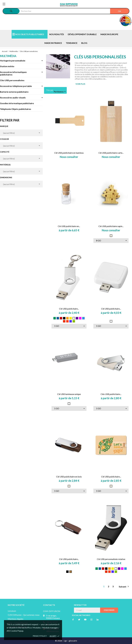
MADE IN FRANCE (53, 43)
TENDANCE (72, 43)
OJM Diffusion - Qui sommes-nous (24, 615)
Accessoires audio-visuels (13, 98)
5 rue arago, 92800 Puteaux (53, 617)
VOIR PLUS (80, 84)
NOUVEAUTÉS (57, 34)
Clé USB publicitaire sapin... (111, 226)
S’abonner (109, 610)
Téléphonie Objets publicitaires (16, 109)
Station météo (7, 66)
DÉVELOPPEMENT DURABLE (82, 34)
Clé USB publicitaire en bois (69, 477)
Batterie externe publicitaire (14, 92)
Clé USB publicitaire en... (69, 226)
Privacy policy (40, 636)
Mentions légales (16, 619)
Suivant (124, 587)
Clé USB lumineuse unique (69, 394)
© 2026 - (59, 641)
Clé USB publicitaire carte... (111, 153)
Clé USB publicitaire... (69, 309)
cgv (65, 641)
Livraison (12, 611)
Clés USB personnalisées (12, 80)
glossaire (73, 641)
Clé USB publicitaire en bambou (69, 153)
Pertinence (60, 92)
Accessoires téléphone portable (16, 86)
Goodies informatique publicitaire (17, 103)
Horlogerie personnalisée (13, 61)
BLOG (84, 43)
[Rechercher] (74, 11)
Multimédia (8, 56)
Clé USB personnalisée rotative (111, 559)
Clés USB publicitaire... (111, 394)
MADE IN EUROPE (109, 34)
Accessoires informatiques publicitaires (13, 73)
